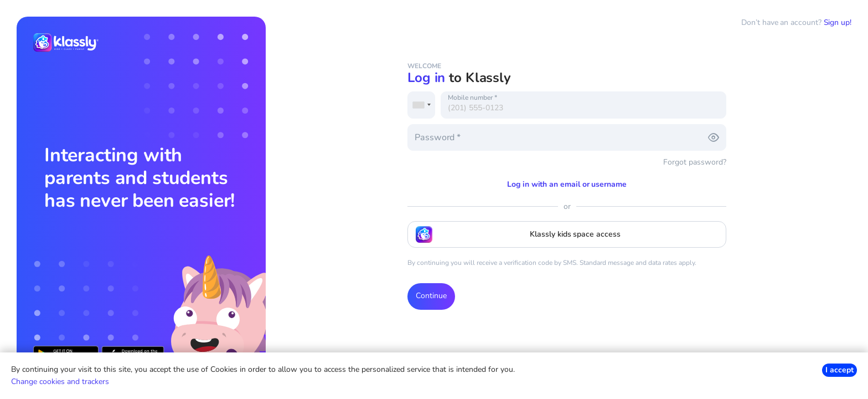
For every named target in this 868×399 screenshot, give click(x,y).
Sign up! (838, 22)
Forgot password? (695, 162)
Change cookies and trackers (60, 382)
